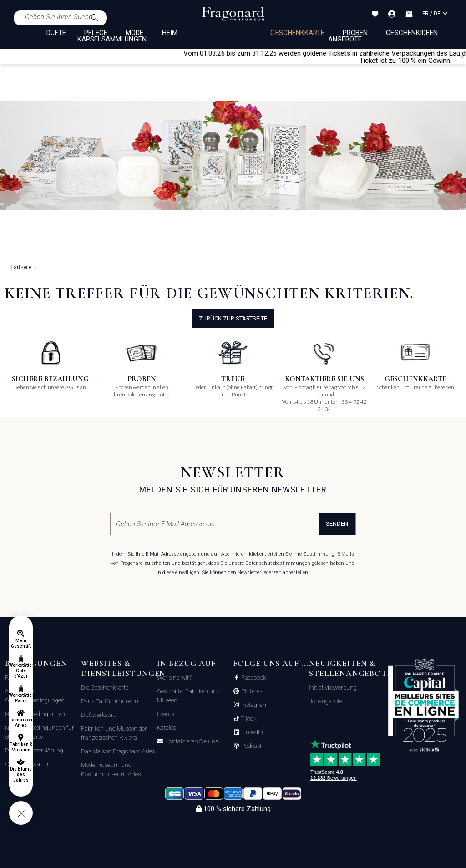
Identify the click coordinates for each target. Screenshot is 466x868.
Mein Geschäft (21, 643)
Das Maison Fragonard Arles (118, 751)
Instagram (254, 705)
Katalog (167, 728)
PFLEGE (96, 33)
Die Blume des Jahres (21, 774)
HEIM (170, 33)
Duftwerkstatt (99, 715)
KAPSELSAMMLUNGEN (112, 39)
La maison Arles (21, 723)
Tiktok (248, 719)
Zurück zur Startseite (233, 318)
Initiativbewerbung (333, 688)
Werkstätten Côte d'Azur (21, 671)
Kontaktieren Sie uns (191, 741)
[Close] (462, 56)
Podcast (251, 746)
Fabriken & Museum (21, 747)
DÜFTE (56, 33)
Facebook (253, 678)
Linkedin (251, 732)
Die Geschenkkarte (105, 688)
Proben (355, 33)
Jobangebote (326, 701)
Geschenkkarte (297, 33)
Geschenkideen (412, 33)
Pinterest (252, 691)
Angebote (345, 39)
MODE (134, 33)
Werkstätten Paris (21, 698)
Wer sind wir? (174, 678)
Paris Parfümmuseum (111, 701)
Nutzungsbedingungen (35, 714)
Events (165, 714)
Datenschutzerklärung (34, 750)
